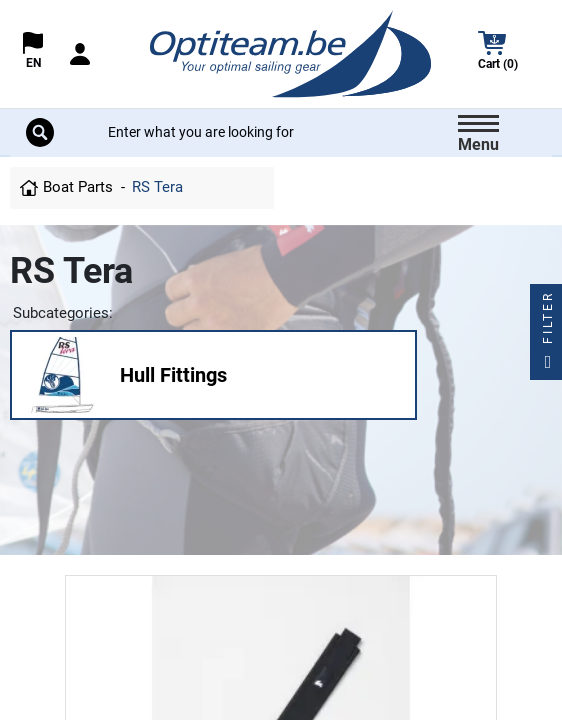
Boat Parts (78, 187)
